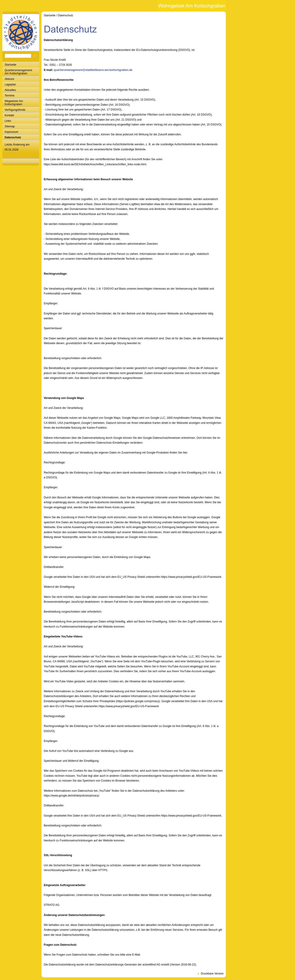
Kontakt (9, 115)
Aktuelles (10, 90)
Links (8, 121)
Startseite (10, 65)
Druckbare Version (212, 974)
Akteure (9, 79)
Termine (10, 96)
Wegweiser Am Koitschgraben (14, 103)
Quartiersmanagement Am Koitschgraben (18, 72)
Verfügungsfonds (15, 110)
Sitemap (10, 126)
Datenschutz (13, 137)
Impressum (11, 132)
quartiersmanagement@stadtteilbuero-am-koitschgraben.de (93, 70)
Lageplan (10, 84)
